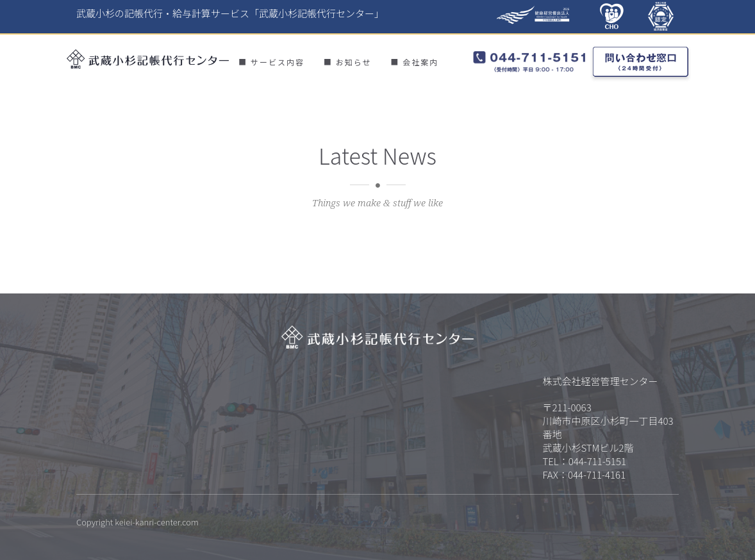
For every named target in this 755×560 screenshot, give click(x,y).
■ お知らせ (347, 62)
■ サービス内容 (271, 62)
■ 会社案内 (414, 62)
